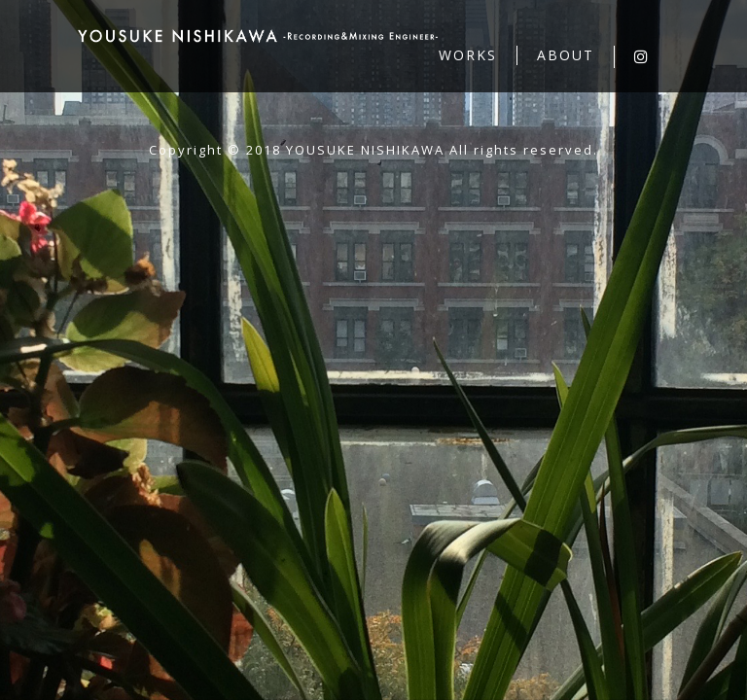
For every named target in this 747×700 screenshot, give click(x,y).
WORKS (468, 55)
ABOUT (566, 55)
